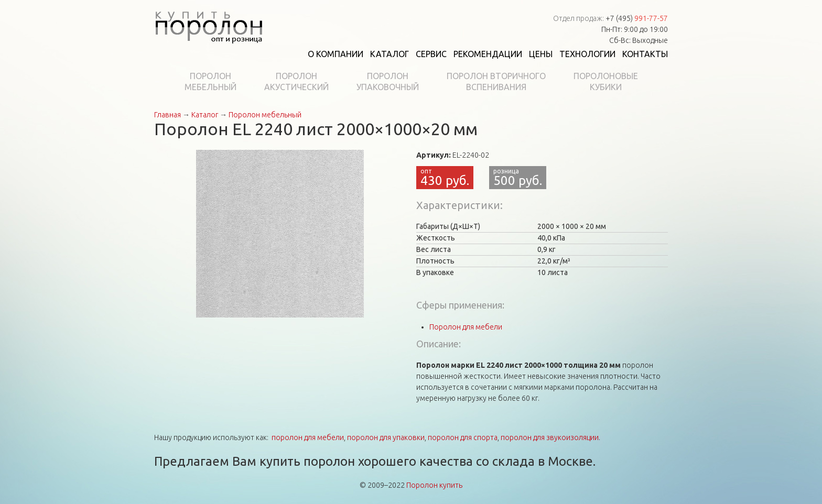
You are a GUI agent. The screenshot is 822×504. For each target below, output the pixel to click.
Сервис (431, 54)
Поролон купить (434, 485)
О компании (336, 54)
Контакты (645, 54)
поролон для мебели (308, 437)
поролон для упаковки (386, 437)
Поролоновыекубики (606, 81)
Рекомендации (488, 54)
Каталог (390, 54)
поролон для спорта (463, 437)
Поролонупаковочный (388, 81)
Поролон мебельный (265, 115)
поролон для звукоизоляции (550, 437)
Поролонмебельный (210, 81)
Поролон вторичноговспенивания (496, 81)
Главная (167, 115)
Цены (541, 54)
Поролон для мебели (466, 327)
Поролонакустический (296, 81)
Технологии (587, 54)
